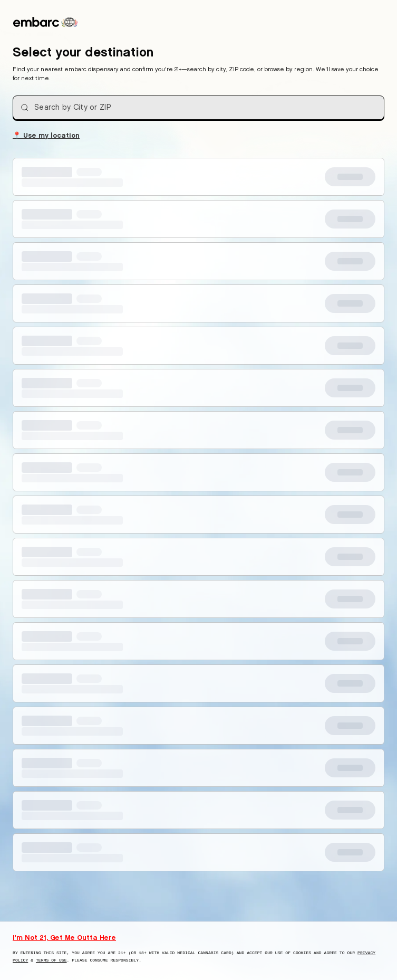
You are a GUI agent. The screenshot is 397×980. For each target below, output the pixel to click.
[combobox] (198, 108)
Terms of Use (51, 960)
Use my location (46, 135)
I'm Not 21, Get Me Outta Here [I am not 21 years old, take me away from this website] (64, 937)
